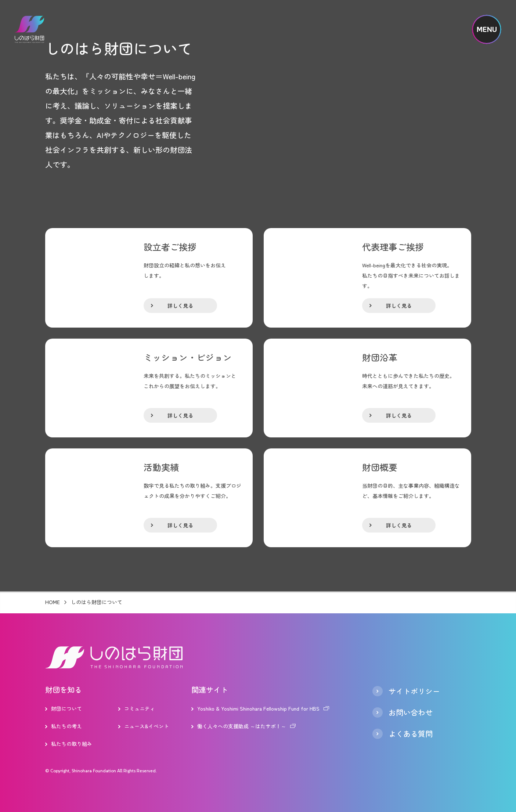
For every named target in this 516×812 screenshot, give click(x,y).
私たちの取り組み (72, 744)
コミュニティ (140, 708)
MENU (487, 29)
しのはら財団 (29, 29)
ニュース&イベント (147, 726)
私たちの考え (66, 726)
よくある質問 (411, 734)
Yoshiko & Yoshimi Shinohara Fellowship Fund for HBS (258, 708)
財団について (66, 708)
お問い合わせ (411, 712)
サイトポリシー (414, 691)
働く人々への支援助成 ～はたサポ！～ (242, 726)
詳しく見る (180, 306)
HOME (53, 602)
